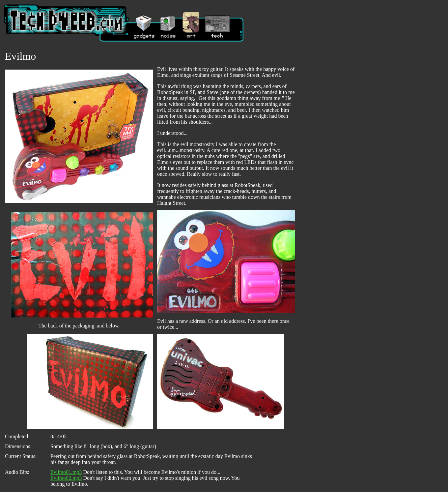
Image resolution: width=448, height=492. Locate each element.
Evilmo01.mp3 (66, 472)
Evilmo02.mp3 (66, 478)
